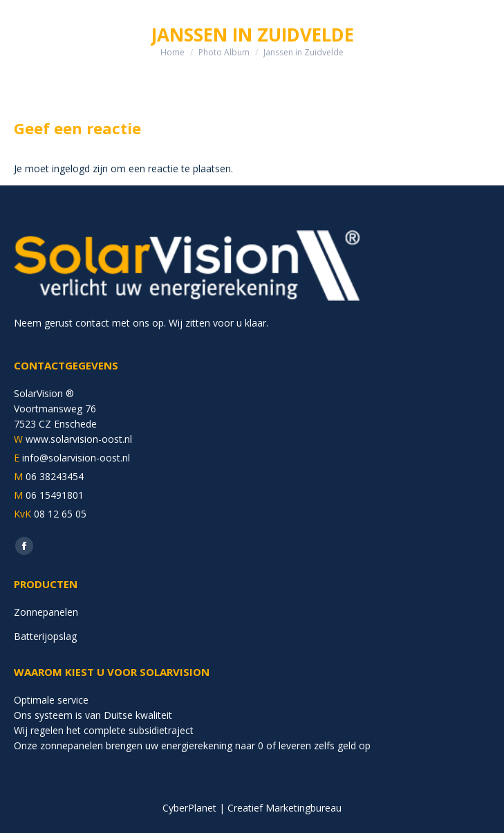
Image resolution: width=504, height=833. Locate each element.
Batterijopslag (45, 636)
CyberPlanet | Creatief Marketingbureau (252, 808)
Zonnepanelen (46, 612)
